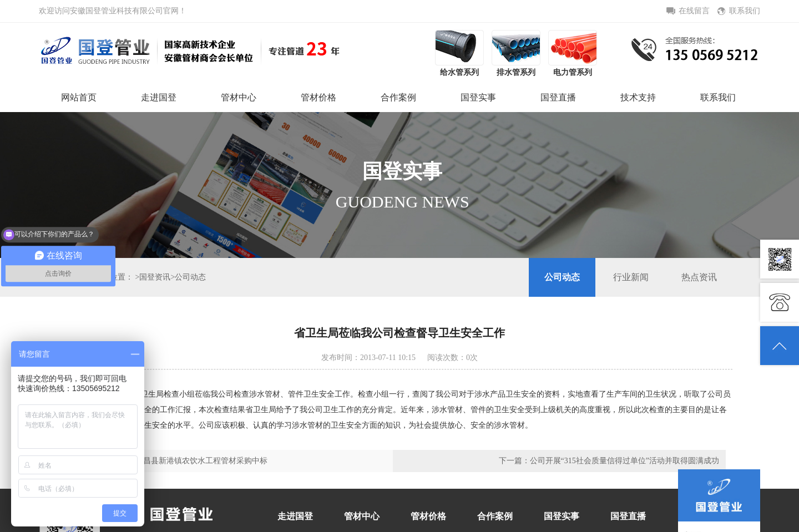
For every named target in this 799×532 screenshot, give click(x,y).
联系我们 (718, 97)
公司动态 (190, 277)
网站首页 (79, 97)
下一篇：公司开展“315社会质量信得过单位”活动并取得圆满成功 (609, 461)
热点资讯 (699, 277)
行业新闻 (631, 277)
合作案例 (398, 97)
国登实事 (478, 97)
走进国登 (159, 97)
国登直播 (558, 97)
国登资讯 (155, 277)
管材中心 (239, 97)
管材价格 (318, 97)
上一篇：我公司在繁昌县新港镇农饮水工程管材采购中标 (170, 461)
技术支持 (638, 97)
